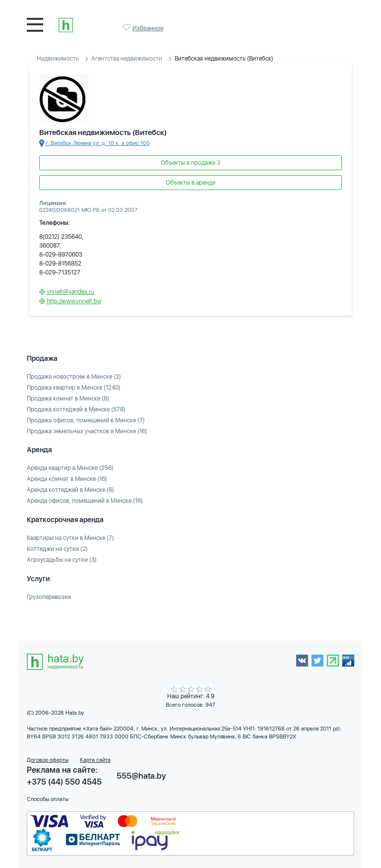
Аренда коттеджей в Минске (70, 490)
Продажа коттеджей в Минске (76, 409)
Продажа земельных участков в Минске (87, 431)
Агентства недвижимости (127, 59)
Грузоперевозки (49, 597)
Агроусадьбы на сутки (62, 560)
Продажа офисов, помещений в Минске (86, 420)
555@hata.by (141, 776)
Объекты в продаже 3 (190, 163)
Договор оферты (48, 760)
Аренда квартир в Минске (70, 468)
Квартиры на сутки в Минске (70, 538)
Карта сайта (95, 760)
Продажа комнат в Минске (68, 399)
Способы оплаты (48, 799)
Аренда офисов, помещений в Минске (85, 501)
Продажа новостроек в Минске (74, 377)
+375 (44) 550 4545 (64, 782)
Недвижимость (58, 59)
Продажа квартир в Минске (74, 388)
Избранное (127, 27)
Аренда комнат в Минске (67, 479)
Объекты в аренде (190, 183)
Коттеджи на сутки (57, 549)
